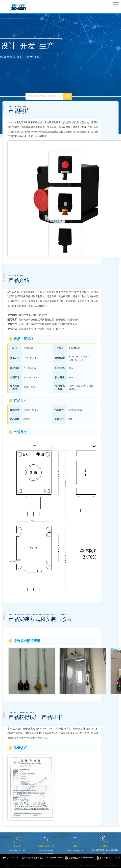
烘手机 (42, 866)
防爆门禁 (16, 866)
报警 (9, 866)
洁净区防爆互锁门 (87, 866)
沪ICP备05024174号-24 (110, 858)
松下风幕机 (57, 866)
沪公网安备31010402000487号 (82, 858)
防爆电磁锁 (25, 866)
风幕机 (48, 866)
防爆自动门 (74, 866)
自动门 (4, 866)
